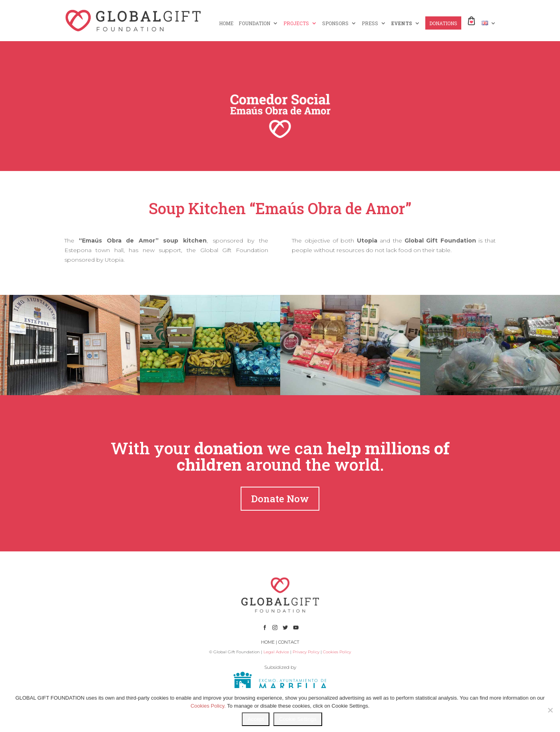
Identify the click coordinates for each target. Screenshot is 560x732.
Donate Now (280, 499)
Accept (256, 719)
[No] (550, 710)
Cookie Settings (298, 719)
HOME (226, 23)
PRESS (370, 23)
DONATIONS (443, 23)
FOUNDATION (254, 23)
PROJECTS (296, 23)
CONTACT (289, 642)
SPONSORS (335, 23)
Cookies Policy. (208, 706)
